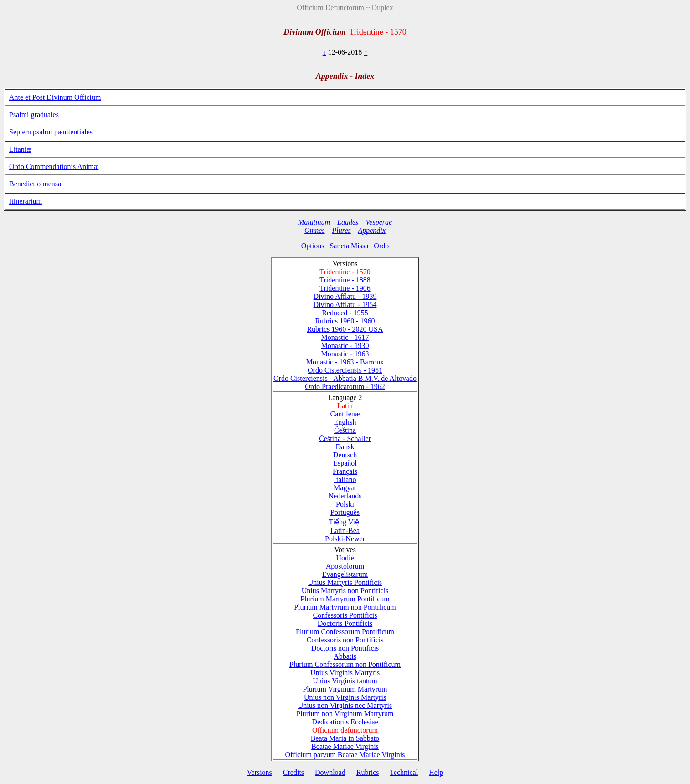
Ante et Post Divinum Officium (55, 97)
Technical (404, 772)
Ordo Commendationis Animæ (54, 167)
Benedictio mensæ (36, 184)
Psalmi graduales (34, 115)
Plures (342, 230)
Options (313, 246)
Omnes (314, 230)
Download (330, 772)
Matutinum (314, 222)
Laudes (348, 222)
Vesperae (379, 222)
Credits (294, 772)
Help (436, 772)
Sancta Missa (349, 246)
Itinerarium (26, 201)
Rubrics (368, 772)
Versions (260, 772)
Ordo (381, 246)
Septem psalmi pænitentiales (51, 132)
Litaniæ (20, 149)
